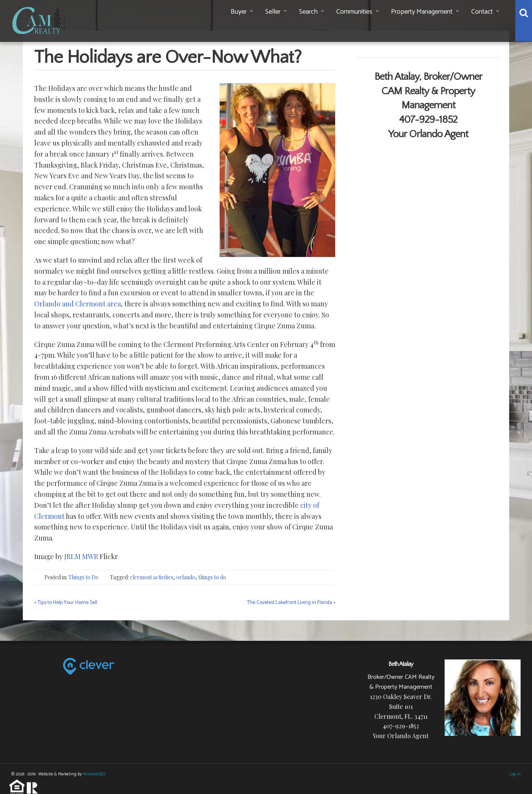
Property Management (422, 12)
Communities (354, 12)
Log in (515, 774)
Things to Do (83, 577)
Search (308, 12)
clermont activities (152, 577)
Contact (482, 12)
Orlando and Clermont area (78, 304)
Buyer (239, 12)
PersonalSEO (94, 774)
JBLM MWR (81, 556)
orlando (186, 577)
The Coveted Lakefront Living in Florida (290, 603)
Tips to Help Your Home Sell (67, 603)
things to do (212, 577)
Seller (273, 12)
